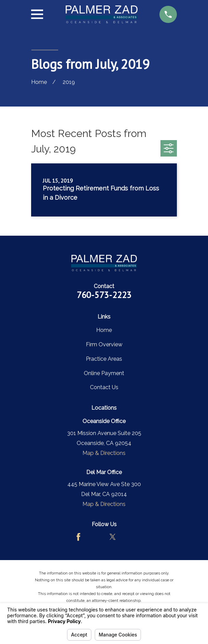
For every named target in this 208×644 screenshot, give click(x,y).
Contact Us (104, 387)
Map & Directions (104, 453)
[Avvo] (95, 537)
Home (104, 330)
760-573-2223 (104, 295)
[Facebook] (78, 537)
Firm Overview (104, 344)
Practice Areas (104, 359)
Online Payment (104, 373)
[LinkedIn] (129, 537)
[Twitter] (113, 537)
